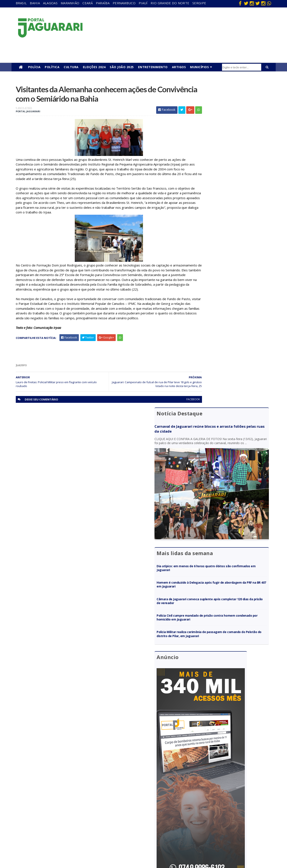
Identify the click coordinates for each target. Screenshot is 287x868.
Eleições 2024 (94, 67)
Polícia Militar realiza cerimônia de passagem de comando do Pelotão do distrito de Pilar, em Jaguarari (231, 285)
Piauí (143, 3)
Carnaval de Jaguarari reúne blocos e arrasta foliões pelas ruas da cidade (226, 106)
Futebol (139, 817)
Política (52, 67)
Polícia (34, 67)
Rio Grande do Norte (170, 3)
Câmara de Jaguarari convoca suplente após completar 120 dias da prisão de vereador (228, 250)
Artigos (179, 67)
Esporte (139, 805)
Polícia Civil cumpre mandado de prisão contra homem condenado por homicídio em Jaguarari (230, 267)
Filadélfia (63, 798)
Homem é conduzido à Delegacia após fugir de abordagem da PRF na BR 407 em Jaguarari (230, 234)
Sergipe (199, 3)
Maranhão (70, 3)
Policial (139, 823)
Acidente (63, 786)
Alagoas (50, 3)
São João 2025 (122, 67)
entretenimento (145, 798)
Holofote (63, 805)
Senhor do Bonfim (69, 841)
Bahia (35, 3)
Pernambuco (124, 3)
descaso (62, 792)
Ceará (88, 3)
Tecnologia (64, 848)
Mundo (62, 823)
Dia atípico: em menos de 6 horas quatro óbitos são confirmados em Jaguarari (230, 217)
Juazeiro (62, 817)
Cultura (71, 67)
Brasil (21, 3)
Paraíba (103, 3)
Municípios (199, 67)
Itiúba (61, 811)
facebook (174, 411)
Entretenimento (153, 67)
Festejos (140, 811)
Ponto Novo (65, 835)
